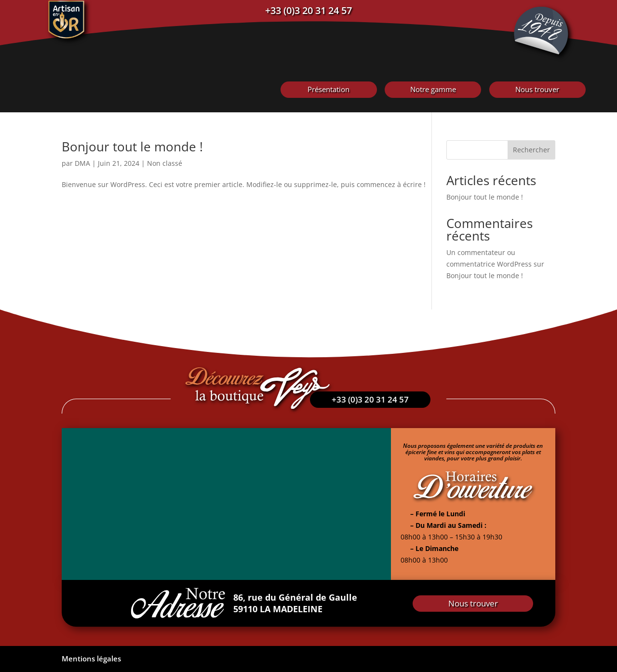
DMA (82, 163)
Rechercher (531, 150)
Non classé (165, 163)
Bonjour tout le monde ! (132, 147)
